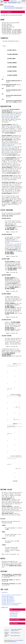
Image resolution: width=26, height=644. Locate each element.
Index (6, 3)
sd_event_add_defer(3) (8, 602)
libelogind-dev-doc (12, 8)
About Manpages (12, 3)
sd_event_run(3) (17, 115)
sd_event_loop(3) (8, 116)
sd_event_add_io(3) (16, 595)
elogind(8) (5, 592)
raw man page (13, 616)
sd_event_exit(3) (6, 147)
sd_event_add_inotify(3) (8, 601)
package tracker (14, 614)
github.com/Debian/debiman (18, 640)
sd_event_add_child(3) (8, 599)
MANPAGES (6, 1)
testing (6, 8)
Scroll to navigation (7, 12)
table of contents (15, 620)
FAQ (19, 3)
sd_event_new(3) (6, 595)
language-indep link (15, 612)
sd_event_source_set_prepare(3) (13, 244)
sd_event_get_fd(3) (16, 603)
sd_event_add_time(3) (7, 596)
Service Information (9, 6)
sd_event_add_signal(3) (8, 598)
